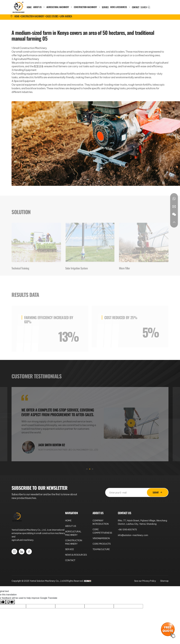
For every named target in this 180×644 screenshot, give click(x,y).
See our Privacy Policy (145, 581)
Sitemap (164, 581)
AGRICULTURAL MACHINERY (59, 7)
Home (17, 16)
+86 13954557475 (127, 530)
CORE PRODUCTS (102, 544)
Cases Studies (52, 16)
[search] (145, 7)
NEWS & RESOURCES (120, 7)
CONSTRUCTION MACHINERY (87, 7)
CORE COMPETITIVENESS (102, 531)
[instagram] (14, 552)
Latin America (66, 16)
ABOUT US (39, 7)
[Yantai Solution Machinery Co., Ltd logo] (19, 7)
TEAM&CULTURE (101, 549)
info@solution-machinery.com (133, 535)
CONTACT (136, 7)
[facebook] (22, 552)
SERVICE (105, 7)
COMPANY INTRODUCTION (101, 522)
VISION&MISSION (101, 538)
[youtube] (29, 552)
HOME (29, 7)
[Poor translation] (10, 602)
